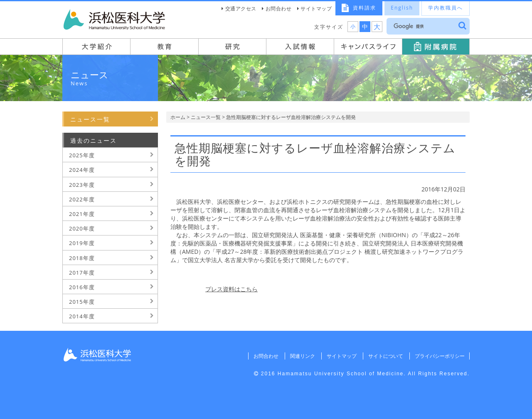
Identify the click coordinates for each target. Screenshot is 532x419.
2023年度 (82, 185)
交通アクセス (241, 9)
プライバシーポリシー (439, 356)
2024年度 (82, 170)
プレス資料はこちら (232, 289)
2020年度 (82, 228)
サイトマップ (316, 9)
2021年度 (82, 214)
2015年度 (82, 302)
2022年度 (82, 199)
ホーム (178, 117)
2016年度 (82, 287)
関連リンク (301, 356)
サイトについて (385, 356)
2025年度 (82, 155)
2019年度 (82, 243)
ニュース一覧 (206, 117)
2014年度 (82, 316)
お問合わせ (279, 9)
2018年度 (82, 258)
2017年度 (82, 273)
